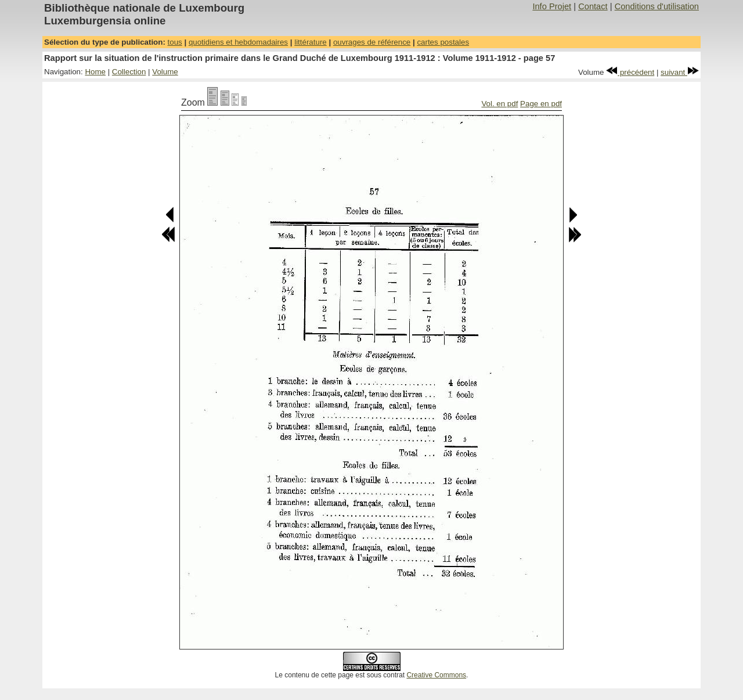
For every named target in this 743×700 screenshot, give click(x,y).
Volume (165, 72)
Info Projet (552, 6)
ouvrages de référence (372, 42)
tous (175, 42)
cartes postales (443, 42)
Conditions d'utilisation (657, 6)
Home (95, 72)
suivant (680, 72)
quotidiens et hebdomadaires (238, 42)
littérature (311, 42)
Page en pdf (541, 104)
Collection (129, 72)
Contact (593, 6)
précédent (630, 72)
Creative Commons (436, 675)
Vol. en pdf (499, 104)
